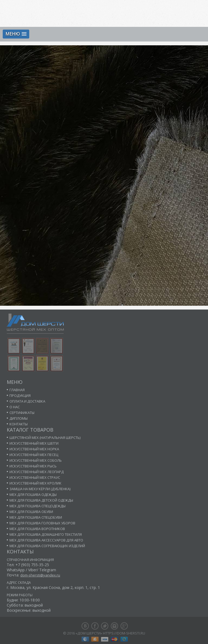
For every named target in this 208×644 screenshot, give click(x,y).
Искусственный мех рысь (33, 466)
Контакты (19, 424)
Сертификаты (22, 413)
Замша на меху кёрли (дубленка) (40, 489)
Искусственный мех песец (34, 455)
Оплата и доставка (27, 401)
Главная (17, 390)
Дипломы (19, 418)
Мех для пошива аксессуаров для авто (46, 540)
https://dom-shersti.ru (124, 633)
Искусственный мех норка (34, 449)
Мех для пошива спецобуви (36, 517)
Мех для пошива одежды (33, 495)
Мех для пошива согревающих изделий (47, 546)
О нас (15, 407)
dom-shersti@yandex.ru (40, 575)
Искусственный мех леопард (37, 472)
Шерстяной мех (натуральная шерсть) (45, 438)
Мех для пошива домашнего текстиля (46, 534)
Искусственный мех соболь (36, 460)
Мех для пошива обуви (31, 512)
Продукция (20, 396)
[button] (16, 34)
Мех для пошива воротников (37, 529)
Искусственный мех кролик (35, 483)
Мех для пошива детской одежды (41, 500)
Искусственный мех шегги (34, 443)
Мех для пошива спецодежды (38, 506)
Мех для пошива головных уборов (42, 523)
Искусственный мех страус (35, 477)
